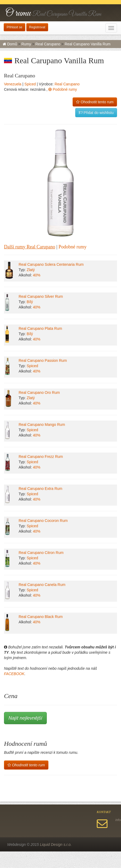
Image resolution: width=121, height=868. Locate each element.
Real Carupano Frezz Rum (41, 457)
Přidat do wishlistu (96, 113)
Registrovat (37, 27)
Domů (10, 44)
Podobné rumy (63, 89)
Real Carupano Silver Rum (41, 296)
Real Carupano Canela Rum (42, 585)
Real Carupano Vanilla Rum (88, 44)
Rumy (26, 44)
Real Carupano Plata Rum (40, 328)
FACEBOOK (14, 674)
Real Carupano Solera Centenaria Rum (51, 264)
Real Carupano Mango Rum (42, 425)
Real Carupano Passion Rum (43, 360)
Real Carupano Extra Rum (40, 489)
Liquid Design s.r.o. (56, 845)
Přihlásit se (14, 27)
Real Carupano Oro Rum (39, 393)
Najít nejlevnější (25, 718)
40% (37, 275)
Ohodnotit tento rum (95, 102)
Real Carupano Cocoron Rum (43, 521)
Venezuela (13, 84)
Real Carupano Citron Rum (41, 553)
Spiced (30, 84)
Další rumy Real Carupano (30, 247)
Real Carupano (48, 44)
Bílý (30, 302)
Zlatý (31, 270)
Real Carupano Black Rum (41, 617)
